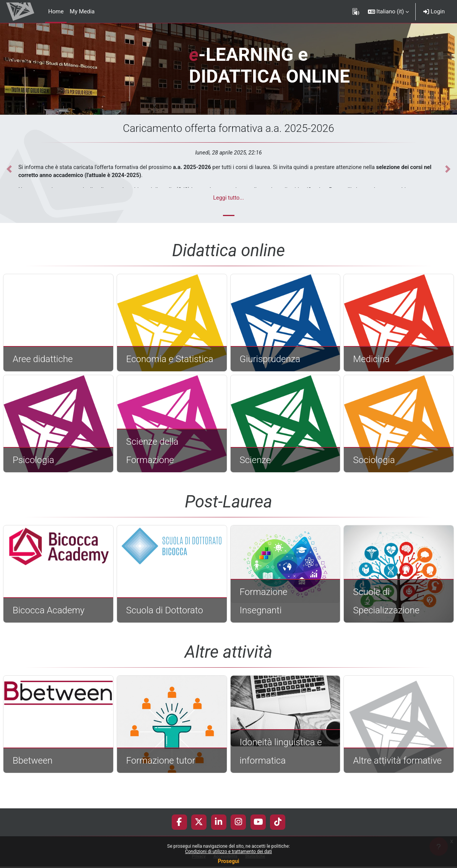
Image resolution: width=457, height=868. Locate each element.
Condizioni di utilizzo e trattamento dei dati (228, 852)
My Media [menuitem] (82, 11)
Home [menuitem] (56, 11)
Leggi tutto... (228, 198)
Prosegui (228, 861)
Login (434, 11)
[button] (389, 11)
